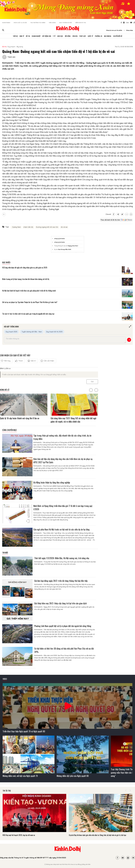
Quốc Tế (92, 36)
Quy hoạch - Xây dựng (15, 47)
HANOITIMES (6, 23)
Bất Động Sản (46, 36)
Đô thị (4, 47)
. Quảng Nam (16, 227)
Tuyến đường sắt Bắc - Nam (32, 332)
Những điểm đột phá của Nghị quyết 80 (73, 776)
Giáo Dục (60, 36)
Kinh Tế (20, 36)
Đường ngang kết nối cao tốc (47, 227)
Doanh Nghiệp (35, 36)
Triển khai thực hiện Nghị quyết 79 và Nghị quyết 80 (24, 731)
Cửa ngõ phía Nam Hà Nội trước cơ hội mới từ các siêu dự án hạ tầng (61, 529)
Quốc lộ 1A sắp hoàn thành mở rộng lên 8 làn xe (20, 418)
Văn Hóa (76, 36)
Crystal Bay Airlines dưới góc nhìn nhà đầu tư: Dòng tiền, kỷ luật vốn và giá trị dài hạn (97, 835)
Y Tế (54, 36)
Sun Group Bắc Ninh (65, 249)
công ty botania (59, 239)
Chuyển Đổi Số (120, 36)
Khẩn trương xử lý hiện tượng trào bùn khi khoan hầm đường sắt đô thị (26, 279)
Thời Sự (13, 36)
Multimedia (110, 36)
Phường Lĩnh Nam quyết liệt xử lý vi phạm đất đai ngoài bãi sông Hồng (63, 626)
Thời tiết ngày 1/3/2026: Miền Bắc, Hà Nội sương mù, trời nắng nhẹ (62, 558)
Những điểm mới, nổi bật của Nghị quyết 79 (20, 776)
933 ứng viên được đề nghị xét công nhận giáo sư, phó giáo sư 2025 (25, 268)
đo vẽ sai (64, 227)
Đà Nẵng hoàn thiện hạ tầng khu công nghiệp (52, 482)
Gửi (92, 382)
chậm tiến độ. (28, 227)
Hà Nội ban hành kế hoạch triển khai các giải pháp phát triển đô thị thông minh (29, 291)
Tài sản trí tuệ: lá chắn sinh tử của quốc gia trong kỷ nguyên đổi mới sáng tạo (28, 314)
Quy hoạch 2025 (11, 332)
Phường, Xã (100, 36)
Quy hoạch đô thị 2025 (54, 332)
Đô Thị (26, 36)
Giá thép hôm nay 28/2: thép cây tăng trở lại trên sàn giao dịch (60, 603)
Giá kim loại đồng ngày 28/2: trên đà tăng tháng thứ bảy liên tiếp (61, 581)
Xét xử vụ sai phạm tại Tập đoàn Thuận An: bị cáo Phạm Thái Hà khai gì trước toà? (30, 302)
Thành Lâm (11, 57)
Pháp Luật (84, 36)
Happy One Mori (73, 246)
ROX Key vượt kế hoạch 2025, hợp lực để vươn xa (19, 835)
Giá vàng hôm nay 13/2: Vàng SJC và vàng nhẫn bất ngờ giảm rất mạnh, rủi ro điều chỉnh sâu (73, 420)
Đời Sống (68, 36)
